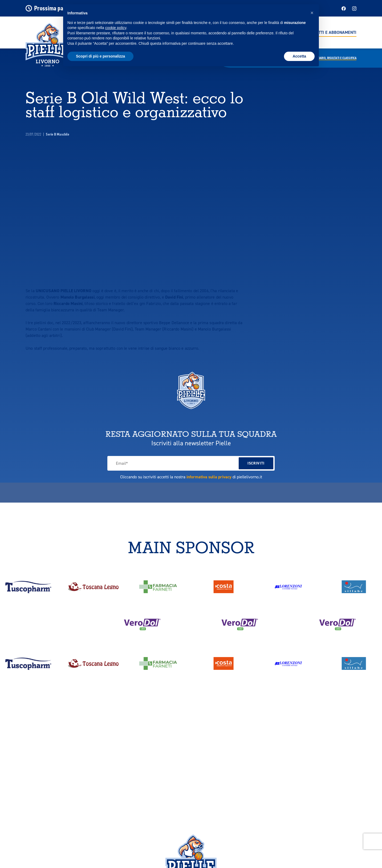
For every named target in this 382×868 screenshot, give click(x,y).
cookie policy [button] (116, 28)
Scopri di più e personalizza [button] (100, 56)
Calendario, (333, 58)
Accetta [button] (299, 56)
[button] (312, 13)
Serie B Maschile (58, 134)
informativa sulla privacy (209, 477)
